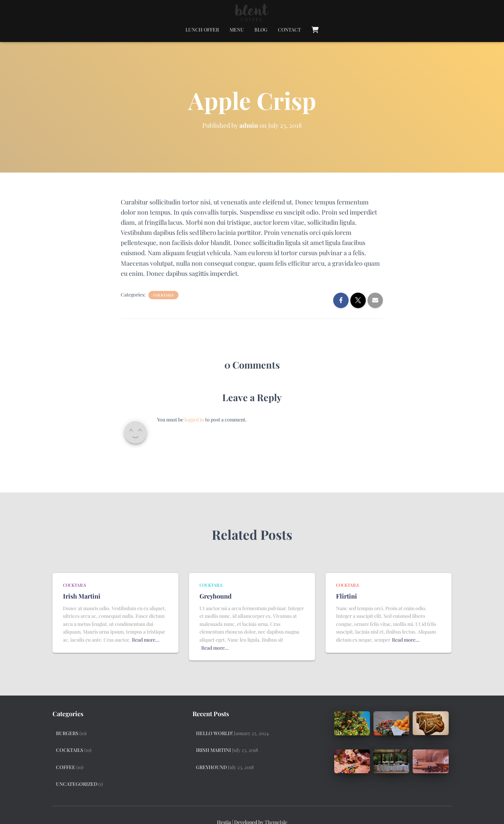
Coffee (66, 767)
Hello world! (214, 733)
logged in (194, 420)
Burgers (67, 733)
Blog (261, 30)
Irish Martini (82, 596)
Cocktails (163, 295)
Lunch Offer (202, 30)
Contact (289, 30)
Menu (237, 30)
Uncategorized (77, 784)
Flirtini (346, 596)
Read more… (146, 640)
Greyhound (216, 596)
